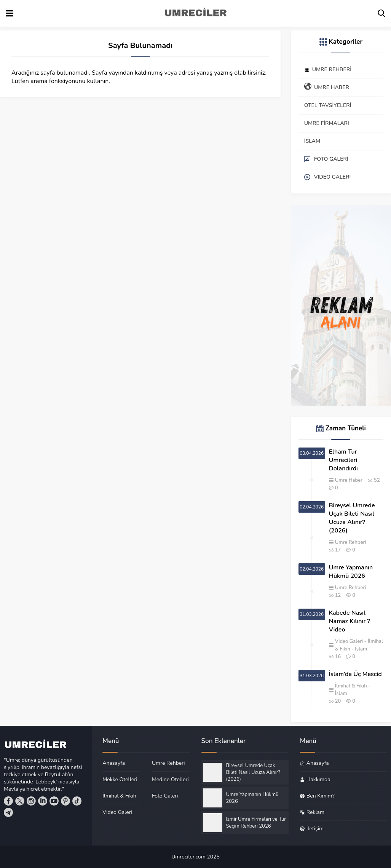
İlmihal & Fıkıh (351, 686)
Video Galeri (349, 641)
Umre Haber (349, 480)
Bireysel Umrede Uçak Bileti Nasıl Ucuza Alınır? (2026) (352, 518)
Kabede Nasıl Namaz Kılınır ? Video (350, 621)
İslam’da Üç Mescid (355, 674)
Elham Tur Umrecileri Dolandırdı (343, 460)
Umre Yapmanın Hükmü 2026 (351, 572)
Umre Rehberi (351, 542)
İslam (361, 649)
